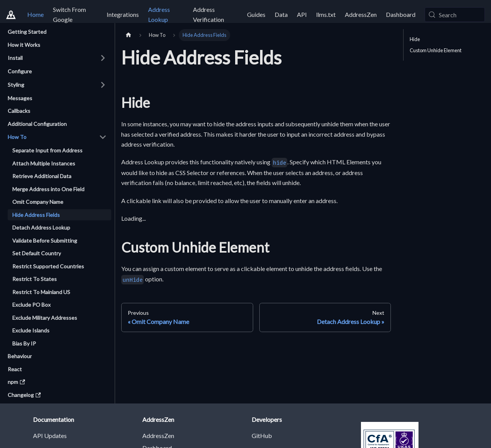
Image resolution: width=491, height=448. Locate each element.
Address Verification (208, 14)
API (302, 14)
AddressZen (361, 14)
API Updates (50, 436)
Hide (415, 39)
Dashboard (401, 14)
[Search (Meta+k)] (455, 15)
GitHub (262, 436)
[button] (57, 58)
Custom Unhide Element (436, 50)
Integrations (123, 14)
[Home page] (129, 35)
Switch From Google (69, 14)
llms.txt (326, 14)
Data (281, 14)
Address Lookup (159, 14)
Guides (256, 14)
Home (35, 14)
